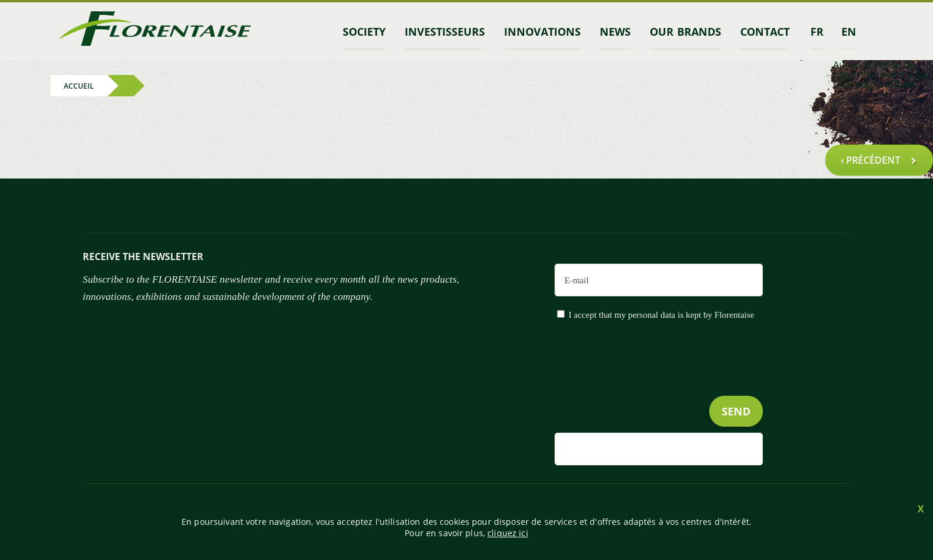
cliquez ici (508, 533)
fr (817, 32)
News (615, 32)
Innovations (542, 32)
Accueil (79, 85)
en (849, 32)
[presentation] (672, 382)
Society (364, 32)
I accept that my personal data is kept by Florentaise (662, 315)
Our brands (685, 32)
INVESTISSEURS (445, 32)
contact (765, 32)
